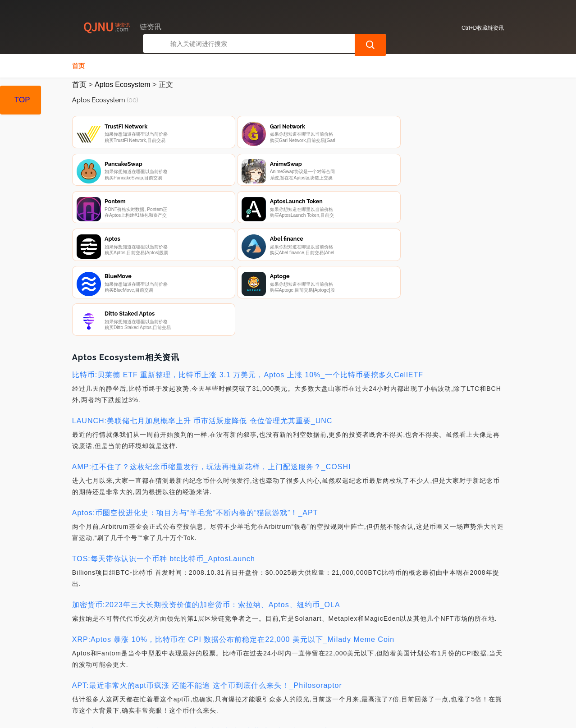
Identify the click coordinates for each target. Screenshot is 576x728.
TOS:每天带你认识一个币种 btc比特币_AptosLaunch (164, 461)
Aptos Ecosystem (123, 85)
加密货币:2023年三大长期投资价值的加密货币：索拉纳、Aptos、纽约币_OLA (206, 507)
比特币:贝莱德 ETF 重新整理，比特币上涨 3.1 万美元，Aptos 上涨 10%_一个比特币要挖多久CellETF (248, 277)
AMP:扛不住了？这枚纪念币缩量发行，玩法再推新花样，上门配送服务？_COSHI (212, 369)
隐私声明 (219, 679)
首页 (78, 66)
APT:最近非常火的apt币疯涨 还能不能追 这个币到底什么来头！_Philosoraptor (207, 588)
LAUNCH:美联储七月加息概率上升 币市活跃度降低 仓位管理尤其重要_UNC (202, 323)
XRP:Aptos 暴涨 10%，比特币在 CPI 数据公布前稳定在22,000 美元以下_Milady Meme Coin (233, 542)
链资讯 (215, 714)
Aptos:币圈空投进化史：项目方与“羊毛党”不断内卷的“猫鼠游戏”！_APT (195, 415)
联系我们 (174, 679)
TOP (22, 100)
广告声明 (264, 679)
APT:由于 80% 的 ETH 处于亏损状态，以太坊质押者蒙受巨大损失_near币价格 (208, 634)
